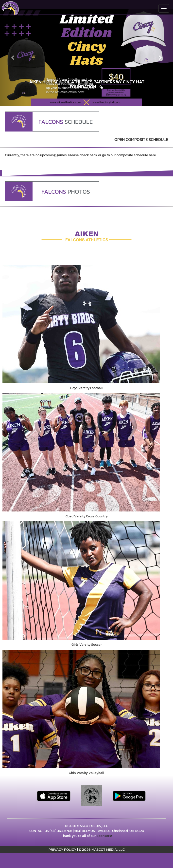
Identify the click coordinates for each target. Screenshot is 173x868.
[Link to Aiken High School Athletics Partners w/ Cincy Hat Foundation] (86, 84)
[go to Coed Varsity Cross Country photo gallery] (86, 452)
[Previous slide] (13, 58)
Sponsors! (104, 836)
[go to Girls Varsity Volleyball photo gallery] (86, 709)
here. (153, 155)
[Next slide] (160, 58)
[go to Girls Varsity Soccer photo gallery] (86, 581)
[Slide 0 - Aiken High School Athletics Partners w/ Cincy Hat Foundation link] (86, 58)
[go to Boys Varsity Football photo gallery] (86, 324)
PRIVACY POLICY (62, 849)
